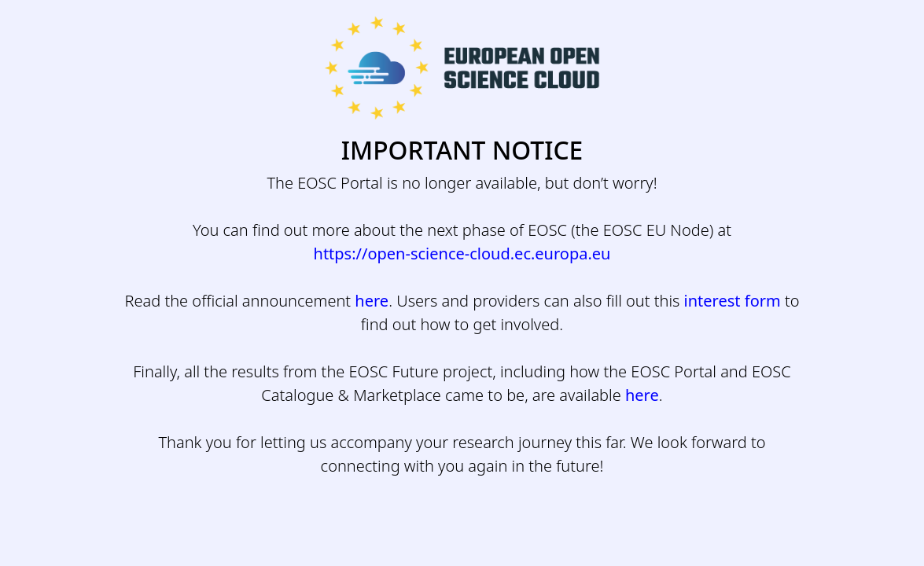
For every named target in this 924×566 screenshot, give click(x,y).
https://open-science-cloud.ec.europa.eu (462, 254)
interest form (733, 301)
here (372, 301)
